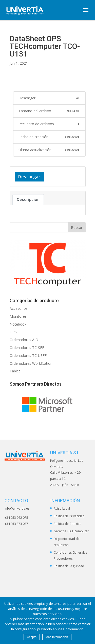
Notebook (18, 324)
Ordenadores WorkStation (31, 363)
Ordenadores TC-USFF (28, 355)
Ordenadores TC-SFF (27, 348)
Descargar (29, 177)
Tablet (15, 371)
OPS (13, 332)
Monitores (18, 316)
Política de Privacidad (69, 516)
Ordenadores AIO (24, 340)
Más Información (57, 637)
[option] (48, 404)
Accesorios (19, 308)
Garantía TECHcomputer (71, 531)
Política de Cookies (67, 524)
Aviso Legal (62, 508)
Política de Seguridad (69, 566)
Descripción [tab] (28, 199)
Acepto (32, 637)
